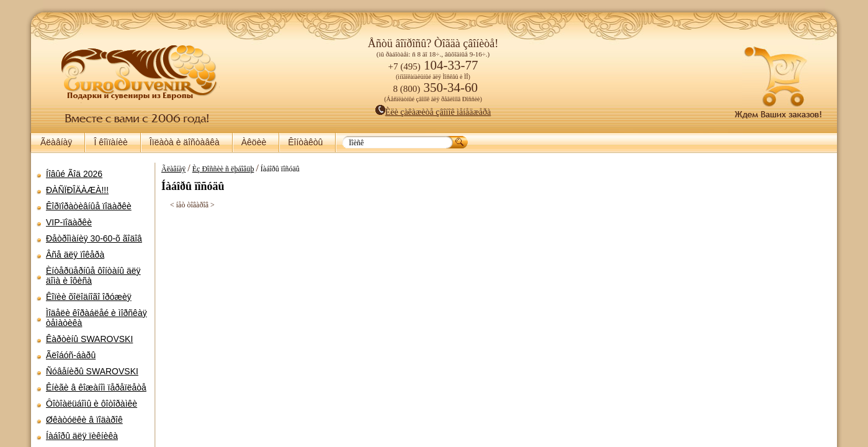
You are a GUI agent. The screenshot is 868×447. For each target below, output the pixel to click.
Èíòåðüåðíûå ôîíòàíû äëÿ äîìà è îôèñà (93, 276)
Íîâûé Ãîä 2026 (74, 174)
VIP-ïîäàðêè (69, 222)
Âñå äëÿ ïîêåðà (75, 255)
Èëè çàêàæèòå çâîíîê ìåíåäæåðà (433, 112)
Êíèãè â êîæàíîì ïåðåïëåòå (96, 387)
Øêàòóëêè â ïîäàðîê (84, 420)
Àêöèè (254, 142)
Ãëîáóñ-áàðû (71, 355)
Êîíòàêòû (305, 142)
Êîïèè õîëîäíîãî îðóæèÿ (89, 297)
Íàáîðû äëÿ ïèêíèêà (82, 436)
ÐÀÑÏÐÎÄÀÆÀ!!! (77, 190)
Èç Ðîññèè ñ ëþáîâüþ (223, 169)
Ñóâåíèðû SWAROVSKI (92, 371)
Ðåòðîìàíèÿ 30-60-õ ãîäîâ (94, 238)
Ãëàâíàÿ (56, 142)
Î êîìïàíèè (110, 142)
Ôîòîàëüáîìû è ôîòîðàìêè (92, 404)
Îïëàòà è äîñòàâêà (185, 142)
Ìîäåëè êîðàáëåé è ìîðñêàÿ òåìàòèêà (96, 318)
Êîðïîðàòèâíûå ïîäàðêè (89, 206)
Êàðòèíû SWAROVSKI (89, 339)
